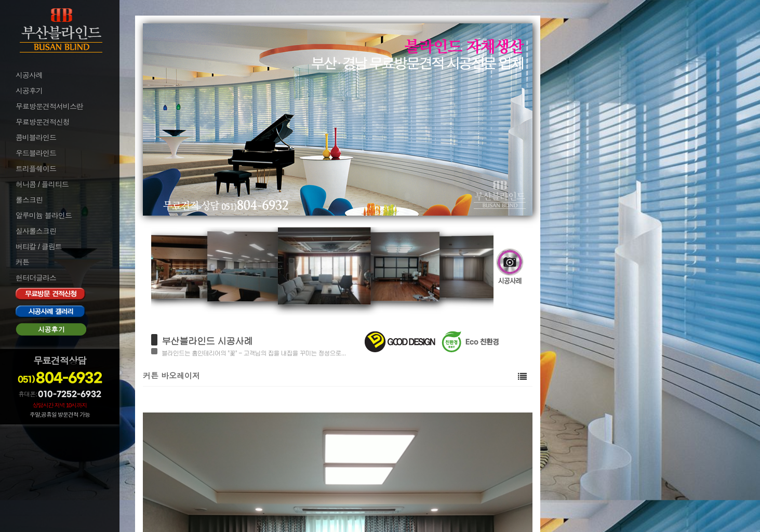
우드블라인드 (36, 153)
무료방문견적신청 (43, 122)
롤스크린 (29, 200)
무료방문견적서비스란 (49, 107)
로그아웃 (28, 446)
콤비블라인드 (36, 138)
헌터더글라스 (36, 278)
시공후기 (29, 91)
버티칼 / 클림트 (39, 247)
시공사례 (29, 75)
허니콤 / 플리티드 (42, 184)
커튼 (22, 262)
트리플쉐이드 (36, 169)
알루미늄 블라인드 (44, 216)
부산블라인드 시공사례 (207, 341)
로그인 (25, 432)
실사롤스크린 (36, 231)
